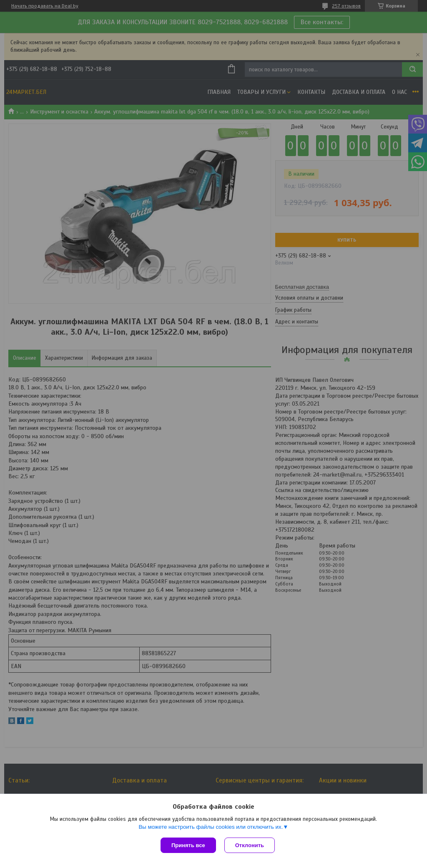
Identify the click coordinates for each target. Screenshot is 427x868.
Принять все (188, 845)
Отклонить (250, 845)
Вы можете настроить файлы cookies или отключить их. (211, 827)
